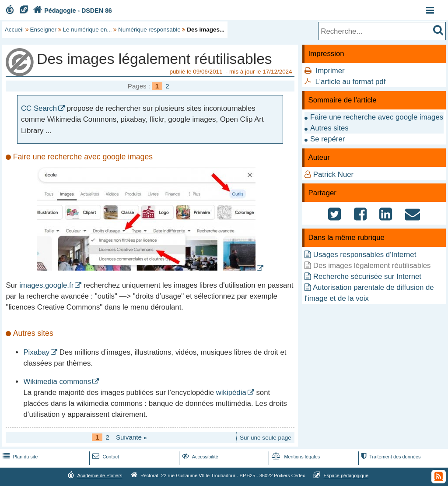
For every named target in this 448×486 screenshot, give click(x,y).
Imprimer (330, 71)
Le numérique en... (87, 30)
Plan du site (19, 457)
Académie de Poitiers (100, 475)
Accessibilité (199, 457)
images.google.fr (46, 285)
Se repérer (327, 139)
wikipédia (231, 393)
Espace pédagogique (346, 475)
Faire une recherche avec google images (377, 117)
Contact (105, 457)
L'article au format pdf (350, 82)
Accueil (14, 30)
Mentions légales (295, 457)
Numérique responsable (149, 30)
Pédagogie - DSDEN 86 (72, 11)
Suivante (131, 437)
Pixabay (36, 352)
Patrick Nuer (333, 174)
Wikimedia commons (57, 382)
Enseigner (44, 30)
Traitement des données (390, 457)
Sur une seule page (266, 438)
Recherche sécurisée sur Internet (367, 276)
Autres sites (329, 128)
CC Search (39, 108)
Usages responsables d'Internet (365, 255)
